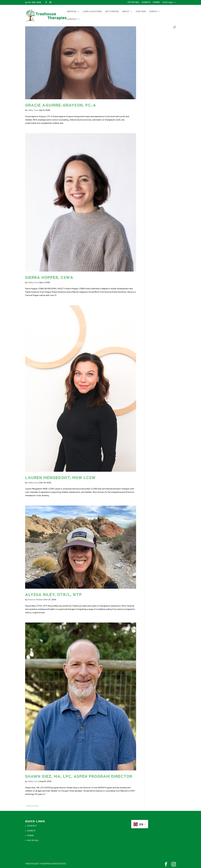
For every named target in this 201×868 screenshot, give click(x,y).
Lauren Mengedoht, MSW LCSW (60, 478)
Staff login (168, 2)
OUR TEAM (141, 12)
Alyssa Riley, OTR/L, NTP (53, 595)
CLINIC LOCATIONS (92, 12)
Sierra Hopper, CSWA (49, 278)
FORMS (156, 2)
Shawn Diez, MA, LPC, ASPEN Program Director (79, 776)
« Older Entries (32, 806)
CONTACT (72, 19)
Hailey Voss (33, 110)
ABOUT (126, 12)
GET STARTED (112, 12)
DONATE (146, 2)
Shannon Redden (35, 600)
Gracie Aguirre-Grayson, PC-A (61, 105)
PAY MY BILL (134, 2)
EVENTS (153, 12)
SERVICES (72, 12)
